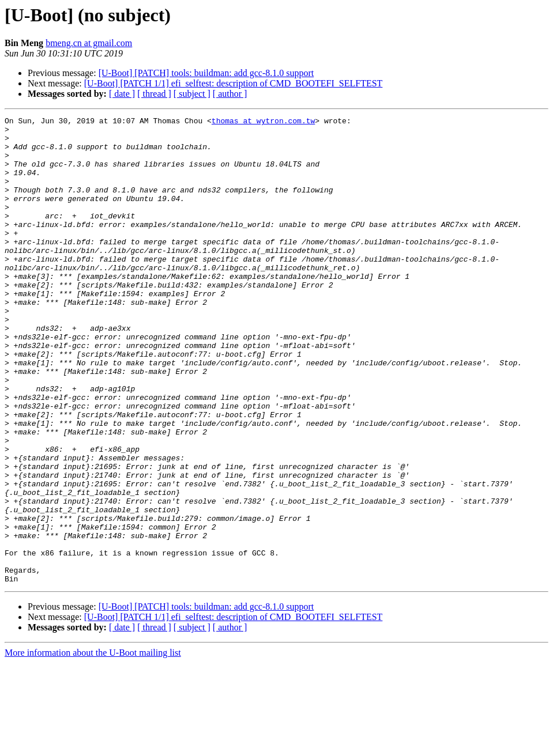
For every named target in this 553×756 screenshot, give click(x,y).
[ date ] (122, 94)
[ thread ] (154, 94)
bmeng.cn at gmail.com (89, 43)
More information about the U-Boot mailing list (93, 746)
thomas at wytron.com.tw (263, 122)
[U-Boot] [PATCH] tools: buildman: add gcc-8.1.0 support (206, 73)
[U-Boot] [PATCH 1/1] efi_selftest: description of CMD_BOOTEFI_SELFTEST (234, 83)
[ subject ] (192, 94)
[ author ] (230, 94)
